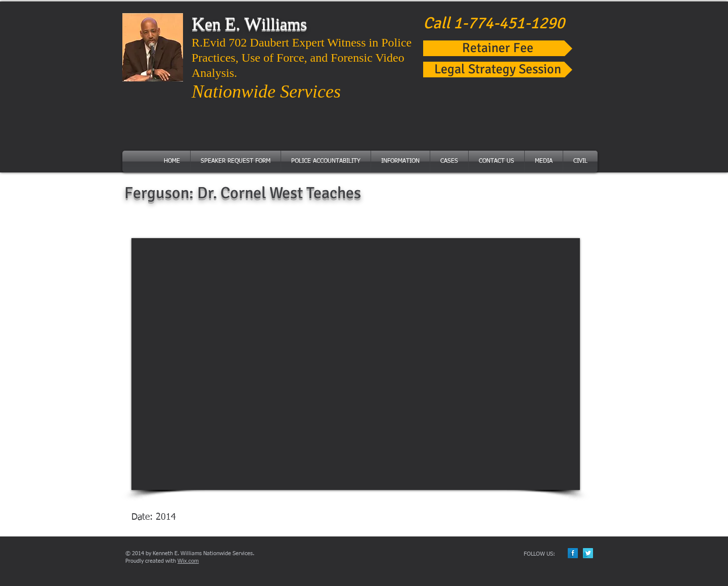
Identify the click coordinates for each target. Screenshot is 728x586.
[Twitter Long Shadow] (588, 553)
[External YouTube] (356, 364)
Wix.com (188, 561)
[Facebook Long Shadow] (573, 553)
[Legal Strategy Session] (498, 70)
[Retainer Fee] (498, 48)
